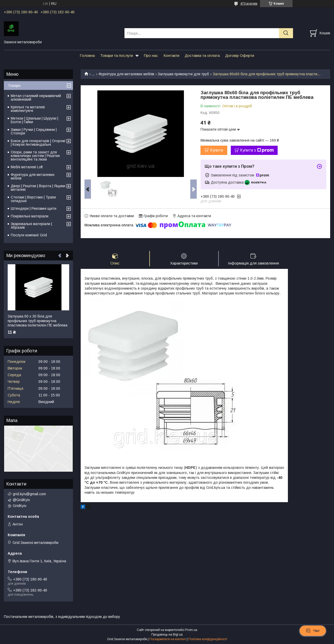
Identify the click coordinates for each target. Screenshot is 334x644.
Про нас (151, 55)
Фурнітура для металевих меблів (126, 74)
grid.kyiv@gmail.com (29, 494)
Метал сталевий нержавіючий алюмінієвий (36, 98)
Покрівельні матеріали (30, 216)
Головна (87, 55)
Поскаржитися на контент (168, 639)
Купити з (257, 150)
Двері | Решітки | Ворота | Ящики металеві (38, 188)
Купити (217, 150)
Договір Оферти (240, 55)
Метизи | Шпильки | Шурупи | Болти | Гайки (34, 120)
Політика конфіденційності (208, 639)
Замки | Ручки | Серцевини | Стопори (34, 131)
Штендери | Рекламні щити (34, 208)
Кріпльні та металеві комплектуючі (28, 109)
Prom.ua (191, 630)
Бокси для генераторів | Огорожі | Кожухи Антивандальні (38, 143)
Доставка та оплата (202, 55)
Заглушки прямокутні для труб (183, 74)
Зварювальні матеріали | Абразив (31, 226)
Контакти (171, 55)
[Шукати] (286, 33)
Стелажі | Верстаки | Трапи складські (33, 199)
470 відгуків (249, 4)
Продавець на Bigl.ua (167, 635)
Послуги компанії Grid (29, 235)
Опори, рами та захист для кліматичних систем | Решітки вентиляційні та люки (35, 156)
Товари (14, 85)
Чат (313, 631)
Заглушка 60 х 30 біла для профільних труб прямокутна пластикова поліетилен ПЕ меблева (38, 321)
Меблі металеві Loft (27, 167)
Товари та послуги (117, 55)
